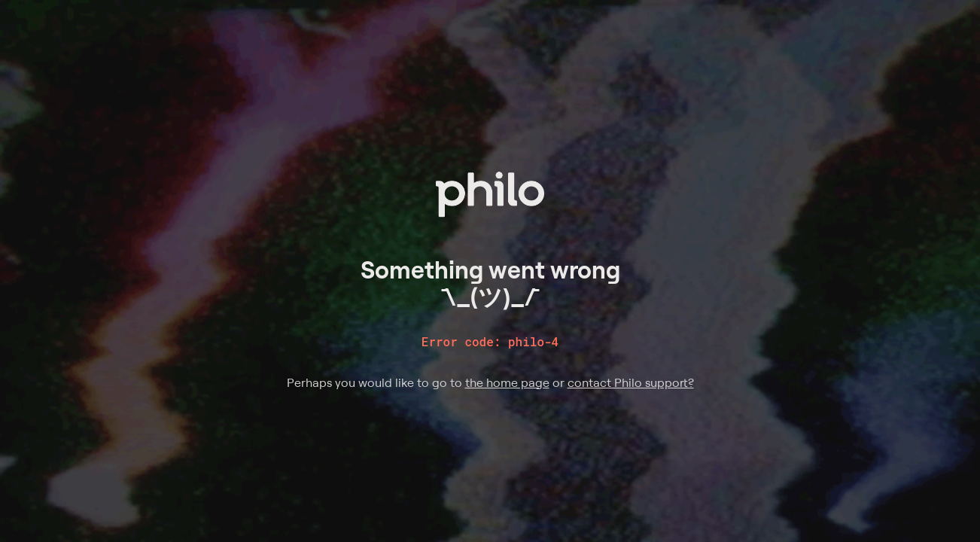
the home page (507, 382)
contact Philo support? (631, 382)
